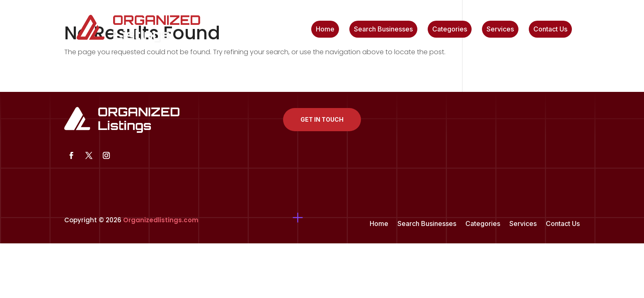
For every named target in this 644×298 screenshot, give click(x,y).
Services (500, 30)
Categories (450, 30)
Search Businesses (383, 30)
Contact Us (550, 30)
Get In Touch (322, 119)
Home (325, 30)
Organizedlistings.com (161, 220)
